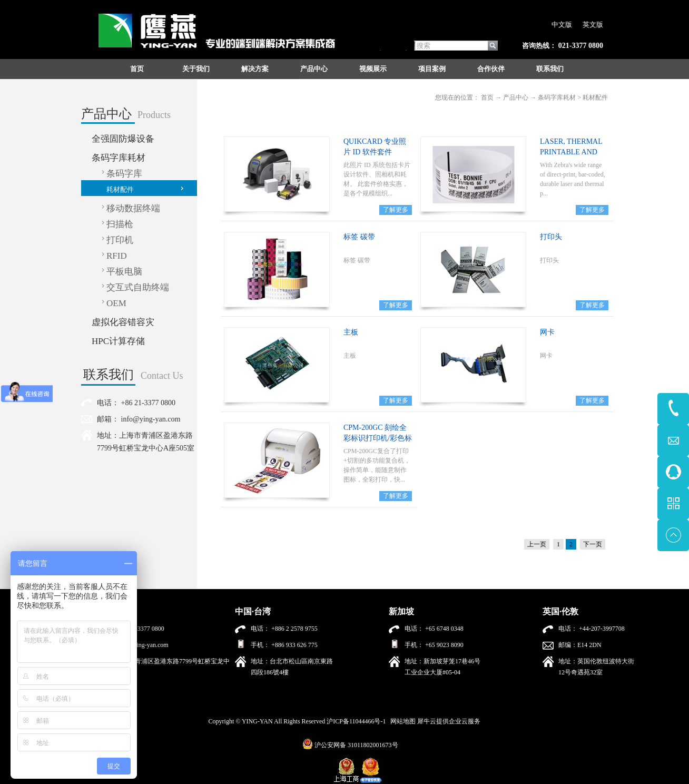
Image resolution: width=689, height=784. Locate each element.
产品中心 (516, 97)
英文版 (593, 24)
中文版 (562, 24)
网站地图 (401, 721)
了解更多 (396, 210)
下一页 (593, 544)
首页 (137, 69)
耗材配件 (595, 97)
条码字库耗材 (557, 97)
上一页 (537, 544)
